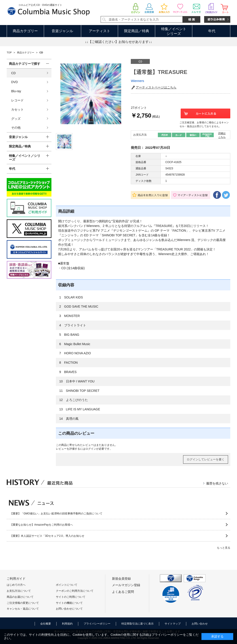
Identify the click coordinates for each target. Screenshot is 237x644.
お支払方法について (19, 591)
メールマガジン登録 (126, 585)
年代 (212, 31)
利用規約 (67, 624)
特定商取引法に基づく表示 (138, 624)
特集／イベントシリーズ (174, 31)
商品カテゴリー (25, 31)
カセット (17, 109)
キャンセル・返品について (23, 609)
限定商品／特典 (137, 31)
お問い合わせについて (69, 609)
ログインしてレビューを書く (206, 459)
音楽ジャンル (62, 31)
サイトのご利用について (71, 597)
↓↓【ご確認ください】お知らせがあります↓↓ (118, 42)
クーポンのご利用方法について (75, 591)
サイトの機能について (69, 603)
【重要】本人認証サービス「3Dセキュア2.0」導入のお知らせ (47, 536)
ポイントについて (67, 585)
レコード (17, 100)
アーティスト (99, 31)
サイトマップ (173, 624)
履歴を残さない (217, 483)
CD (13, 73)
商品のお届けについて (20, 597)
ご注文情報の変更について (23, 603)
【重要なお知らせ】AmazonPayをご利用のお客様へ (41, 525)
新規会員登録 (121, 579)
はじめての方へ (16, 585)
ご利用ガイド (16, 579)
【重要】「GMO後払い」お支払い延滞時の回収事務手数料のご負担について (56, 514)
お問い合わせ (200, 624)
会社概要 (46, 624)
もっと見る (224, 548)
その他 (16, 128)
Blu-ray (16, 91)
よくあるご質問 (123, 592)
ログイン (91, 449)
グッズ (16, 119)
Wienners (137, 81)
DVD (15, 82)
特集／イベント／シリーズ (25, 158)
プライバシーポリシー (97, 624)
